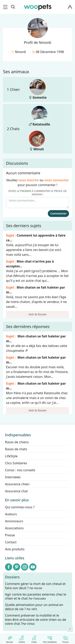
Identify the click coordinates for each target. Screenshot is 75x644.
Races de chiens (17, 442)
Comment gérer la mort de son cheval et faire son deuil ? (35, 586)
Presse (10, 535)
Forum (65, 638)
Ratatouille (39, 116)
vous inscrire (29, 180)
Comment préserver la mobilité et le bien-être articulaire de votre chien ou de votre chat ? (36, 620)
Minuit (37, 141)
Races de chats (16, 449)
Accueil (9, 638)
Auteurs (11, 514)
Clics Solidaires (50, 638)
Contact (11, 542)
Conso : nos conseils (20, 470)
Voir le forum (37, 314)
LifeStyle (11, 456)
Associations (14, 528)
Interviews (13, 477)
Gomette (38, 89)
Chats (34, 638)
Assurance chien (17, 484)
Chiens (22, 638)
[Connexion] (70, 7)
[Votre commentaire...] (37, 203)
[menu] (6, 7)
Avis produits (15, 549)
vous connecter (57, 180)
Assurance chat (16, 491)
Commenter (58, 213)
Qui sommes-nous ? (20, 507)
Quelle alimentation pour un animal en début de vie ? (34, 607)
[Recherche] (13, 7)
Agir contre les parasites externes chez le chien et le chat (36, 597)
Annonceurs (14, 521)
